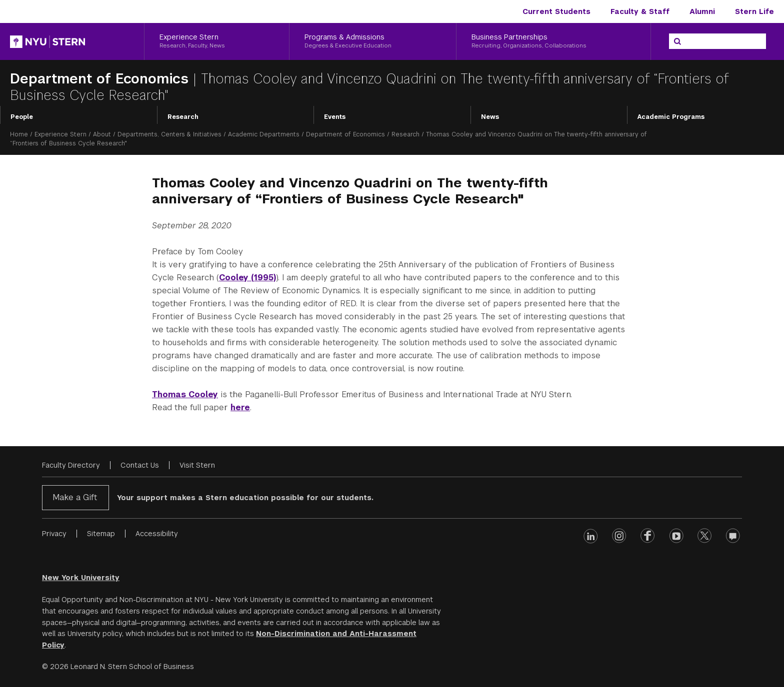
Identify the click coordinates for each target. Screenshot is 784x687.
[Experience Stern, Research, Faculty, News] (217, 41)
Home (19, 134)
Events (335, 117)
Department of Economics (101, 79)
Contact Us (140, 465)
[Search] (677, 41)
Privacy (54, 534)
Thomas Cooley (185, 394)
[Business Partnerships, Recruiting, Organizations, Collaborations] (553, 41)
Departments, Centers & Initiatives (169, 134)
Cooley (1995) (247, 278)
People (22, 117)
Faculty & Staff (640, 11)
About (102, 134)
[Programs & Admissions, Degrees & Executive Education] (372, 41)
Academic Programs (671, 117)
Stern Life (754, 11)
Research (183, 117)
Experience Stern (60, 134)
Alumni (702, 11)
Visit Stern (197, 465)
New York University (81, 578)
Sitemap (101, 534)
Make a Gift (75, 497)
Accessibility (157, 534)
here (240, 407)
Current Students (556, 11)
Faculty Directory (71, 465)
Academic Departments (264, 134)
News (490, 117)
